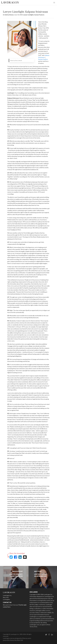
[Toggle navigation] (54, 2)
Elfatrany (25, 638)
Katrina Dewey (9, 15)
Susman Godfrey (43, 59)
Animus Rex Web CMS (16, 640)
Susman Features (39, 15)
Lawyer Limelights (29, 15)
